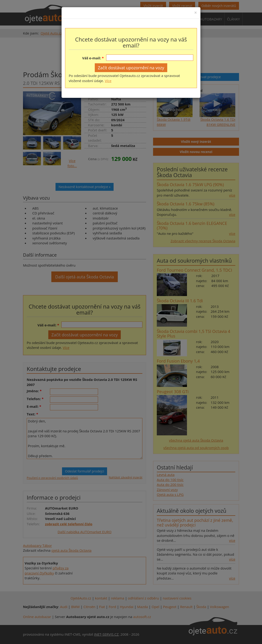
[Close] (196, 13)
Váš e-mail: (92, 58)
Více (108, 81)
